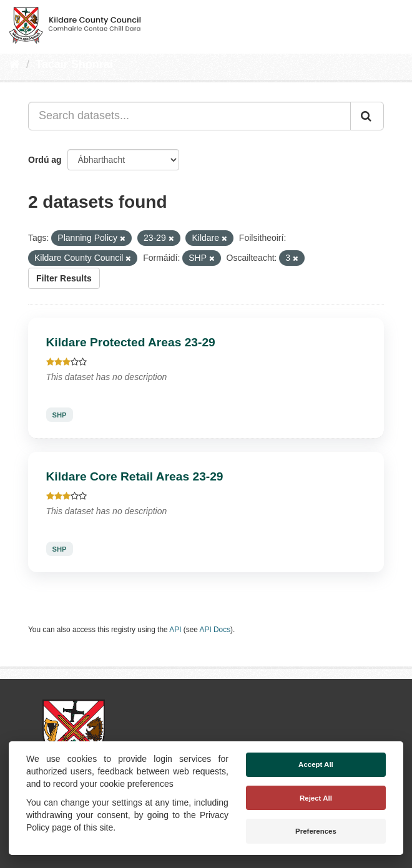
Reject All (316, 798)
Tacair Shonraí (74, 64)
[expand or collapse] (392, 24)
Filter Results (64, 278)
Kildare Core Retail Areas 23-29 (135, 476)
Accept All (316, 764)
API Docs (215, 630)
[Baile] (15, 64)
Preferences (316, 831)
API (175, 630)
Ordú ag (45, 160)
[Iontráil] (367, 116)
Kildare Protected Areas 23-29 (131, 342)
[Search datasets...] (189, 116)
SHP (60, 414)
